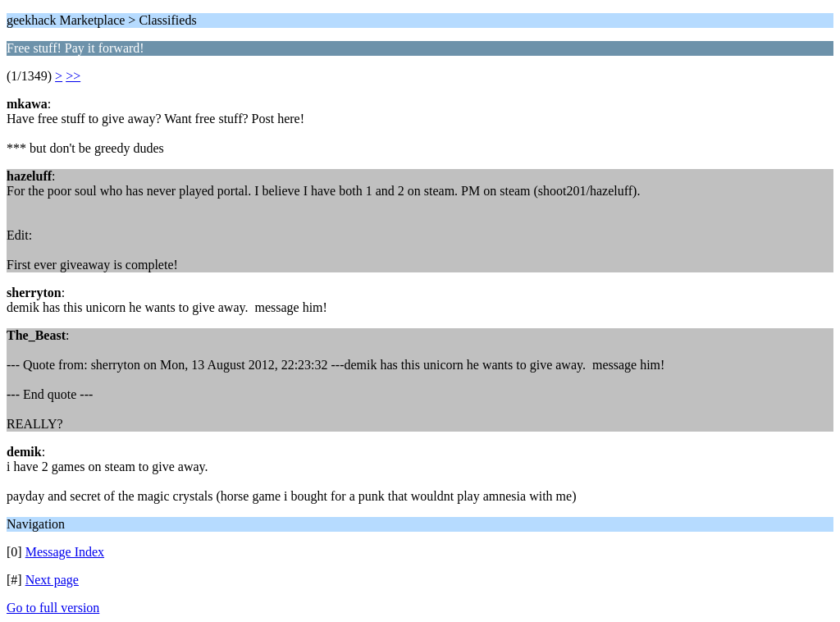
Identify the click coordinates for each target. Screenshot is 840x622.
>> (73, 76)
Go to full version (53, 608)
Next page (52, 580)
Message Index (65, 552)
